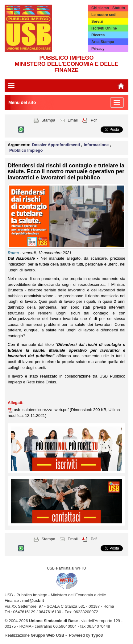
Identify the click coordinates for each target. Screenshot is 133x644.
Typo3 (97, 635)
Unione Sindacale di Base (53, 621)
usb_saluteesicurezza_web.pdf (42, 410)
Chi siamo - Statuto (108, 8)
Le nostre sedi (104, 15)
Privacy (98, 49)
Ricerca (98, 35)
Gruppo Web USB (48, 635)
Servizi (97, 22)
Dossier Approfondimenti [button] (57, 145)
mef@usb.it (33, 600)
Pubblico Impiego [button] (26, 150)
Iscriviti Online (104, 28)
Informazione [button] (97, 145)
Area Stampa (103, 42)
